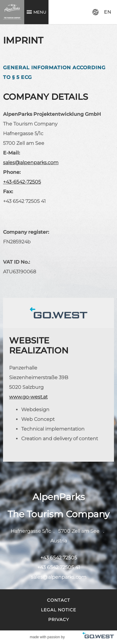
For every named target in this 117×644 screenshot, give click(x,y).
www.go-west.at (28, 397)
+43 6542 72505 (59, 558)
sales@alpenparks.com (31, 163)
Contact (59, 600)
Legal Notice (59, 610)
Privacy (59, 620)
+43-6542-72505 (22, 182)
